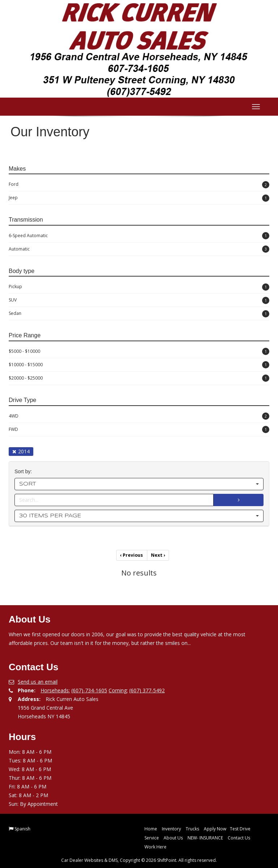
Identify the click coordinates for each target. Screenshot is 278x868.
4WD (139, 416)
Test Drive (240, 828)
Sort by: (25, 472)
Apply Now (215, 828)
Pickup (139, 287)
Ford (139, 185)
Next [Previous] (158, 555)
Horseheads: (55, 690)
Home (151, 828)
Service (152, 837)
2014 (21, 451)
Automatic (139, 249)
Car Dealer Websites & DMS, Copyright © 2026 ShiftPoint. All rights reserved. (139, 860)
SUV (139, 300)
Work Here (155, 846)
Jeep (139, 198)
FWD (139, 429)
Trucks (192, 828)
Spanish (22, 828)
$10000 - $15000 (139, 365)
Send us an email (38, 681)
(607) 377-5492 (147, 690)
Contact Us (239, 837)
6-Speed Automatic (139, 236)
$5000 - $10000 (139, 351)
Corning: (118, 690)
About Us (173, 837)
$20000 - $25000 (139, 378)
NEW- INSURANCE (205, 837)
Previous (132, 555)
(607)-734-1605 (89, 690)
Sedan (139, 314)
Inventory (171, 828)
